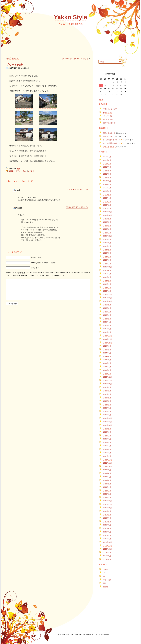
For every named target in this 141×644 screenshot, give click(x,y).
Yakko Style (70, 17)
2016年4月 (107, 284)
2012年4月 (107, 446)
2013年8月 (107, 391)
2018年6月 (107, 250)
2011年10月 (107, 466)
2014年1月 (107, 374)
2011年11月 (107, 463)
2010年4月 (107, 528)
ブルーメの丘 (14, 65)
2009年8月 (107, 556)
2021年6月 (107, 170)
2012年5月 (107, 442)
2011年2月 (107, 494)
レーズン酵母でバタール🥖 (113, 140)
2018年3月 (107, 260)
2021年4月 (107, 177)
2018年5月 (107, 253)
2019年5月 (107, 222)
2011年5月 (107, 484)
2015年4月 (107, 322)
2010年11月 (107, 504)
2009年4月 (107, 559)
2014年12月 (107, 336)
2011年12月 (107, 460)
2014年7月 (107, 353)
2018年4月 (107, 257)
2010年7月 (107, 518)
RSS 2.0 (11, 171)
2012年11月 (107, 422)
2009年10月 (107, 549)
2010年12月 (107, 501)
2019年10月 (107, 215)
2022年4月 (107, 157)
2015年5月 (107, 319)
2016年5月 (107, 281)
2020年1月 (107, 208)
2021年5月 (107, 174)
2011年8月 (107, 473)
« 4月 (101, 99)
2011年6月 (107, 480)
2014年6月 (107, 356)
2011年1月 (107, 497)
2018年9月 (107, 239)
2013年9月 (107, 387)
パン (105, 573)
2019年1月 (107, 232)
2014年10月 (107, 343)
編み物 (106, 587)
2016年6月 (107, 277)
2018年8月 (107, 243)
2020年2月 (107, 205)
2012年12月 (107, 418)
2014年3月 (107, 367)
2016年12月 (107, 267)
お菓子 (106, 569)
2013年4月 (107, 405)
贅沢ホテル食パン (109, 123)
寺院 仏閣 (107, 580)
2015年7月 (107, 312)
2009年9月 (107, 552)
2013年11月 (107, 380)
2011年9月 (107, 470)
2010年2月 (107, 535)
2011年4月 (107, 487)
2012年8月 (107, 432)
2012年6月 (107, 439)
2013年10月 (107, 384)
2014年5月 (107, 360)
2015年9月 (107, 305)
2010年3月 (107, 532)
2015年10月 (107, 301)
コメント (31, 171)
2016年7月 (107, 274)
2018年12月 (107, 236)
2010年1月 (107, 539)
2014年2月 (107, 370)
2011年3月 (107, 491)
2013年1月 (107, 415)
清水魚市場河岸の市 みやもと (75, 59)
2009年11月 (107, 546)
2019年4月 (107, 226)
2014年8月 (107, 349)
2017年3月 (107, 263)
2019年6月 (107, 219)
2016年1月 (107, 291)
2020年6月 (107, 191)
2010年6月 (107, 521)
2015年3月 (107, 325)
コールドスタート (109, 147)
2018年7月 (107, 246)
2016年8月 (107, 270)
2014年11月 (107, 339)
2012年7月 (107, 435)
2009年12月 (107, 542)
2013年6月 (107, 398)
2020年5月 (107, 195)
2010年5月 (107, 525)
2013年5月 (107, 401)
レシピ (106, 576)
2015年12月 (107, 294)
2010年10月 (107, 508)
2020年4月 (107, 198)
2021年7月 (107, 167)
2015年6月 (107, 315)
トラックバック (21, 171)
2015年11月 (107, 298)
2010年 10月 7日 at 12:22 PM (77, 207)
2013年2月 (107, 411)
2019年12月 (107, 212)
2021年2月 (107, 181)
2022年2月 (107, 164)
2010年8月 (107, 515)
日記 (18, 169)
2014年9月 (107, 346)
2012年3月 (107, 449)
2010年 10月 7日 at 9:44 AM (78, 190)
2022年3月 (107, 160)
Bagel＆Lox (107, 113)
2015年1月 (107, 332)
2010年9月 (107, 511)
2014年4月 (107, 363)
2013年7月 (107, 394)
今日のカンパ (108, 119)
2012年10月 (107, 425)
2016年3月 (107, 288)
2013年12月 (107, 377)
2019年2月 (107, 229)
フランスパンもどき (110, 109)
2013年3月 (107, 408)
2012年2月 (107, 453)
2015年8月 (107, 308)
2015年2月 (107, 329)
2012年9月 (107, 429)
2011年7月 (107, 477)
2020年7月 (107, 188)
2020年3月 (107, 202)
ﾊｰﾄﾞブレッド (13, 58)
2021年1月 (107, 184)
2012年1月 (107, 456)
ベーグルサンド (109, 116)
